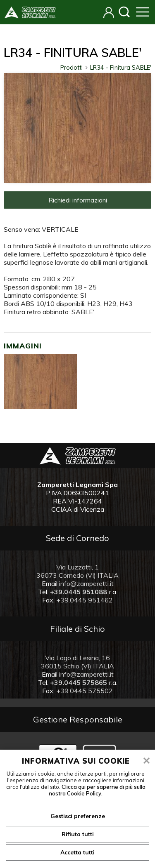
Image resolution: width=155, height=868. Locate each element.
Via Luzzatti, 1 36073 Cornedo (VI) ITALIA (77, 571)
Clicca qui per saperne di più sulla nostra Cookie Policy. (97, 790)
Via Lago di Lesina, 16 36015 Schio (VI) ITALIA (77, 662)
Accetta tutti (77, 852)
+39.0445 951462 (85, 600)
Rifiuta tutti (78, 834)
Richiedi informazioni (78, 200)
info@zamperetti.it (86, 583)
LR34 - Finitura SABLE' (121, 68)
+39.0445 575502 (85, 691)
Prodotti (74, 68)
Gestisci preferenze (78, 816)
